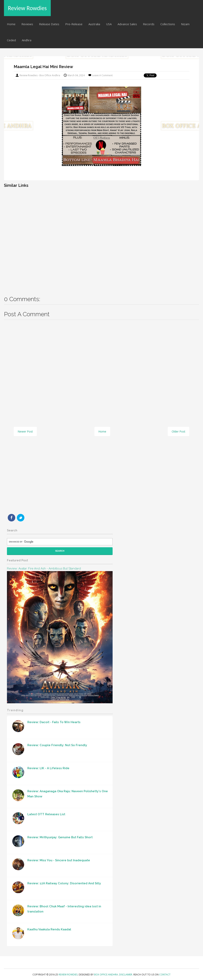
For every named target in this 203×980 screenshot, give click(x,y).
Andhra (27, 40)
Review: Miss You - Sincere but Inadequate (59, 860)
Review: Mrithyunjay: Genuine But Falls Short (60, 837)
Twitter (21, 518)
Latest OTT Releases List (46, 814)
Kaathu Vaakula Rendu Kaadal (49, 929)
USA (109, 24)
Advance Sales (127, 24)
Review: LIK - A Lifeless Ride (48, 768)
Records (149, 24)
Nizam (185, 24)
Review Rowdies (27, 8)
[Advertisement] (101, 239)
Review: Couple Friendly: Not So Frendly (57, 745)
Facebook (11, 518)
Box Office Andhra (106, 975)
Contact (165, 975)
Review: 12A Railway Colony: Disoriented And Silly (64, 883)
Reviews (27, 24)
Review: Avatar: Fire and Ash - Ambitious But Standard (44, 569)
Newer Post (25, 431)
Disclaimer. (126, 975)
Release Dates (49, 24)
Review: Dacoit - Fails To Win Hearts (54, 722)
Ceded (11, 40)
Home (11, 24)
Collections (168, 24)
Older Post (179, 431)
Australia (94, 24)
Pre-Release (74, 24)
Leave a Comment (102, 75)
